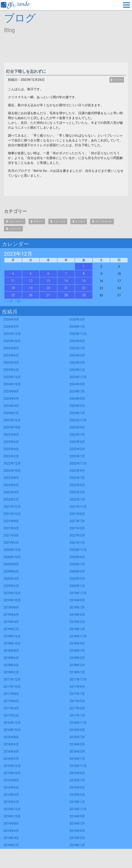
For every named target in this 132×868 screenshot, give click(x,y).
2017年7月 (77, 694)
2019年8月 (11, 607)
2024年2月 (11, 413)
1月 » (19, 301)
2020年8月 (11, 564)
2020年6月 (11, 571)
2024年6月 (11, 399)
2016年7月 (77, 737)
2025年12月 (12, 334)
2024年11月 (78, 377)
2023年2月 (11, 456)
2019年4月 (11, 622)
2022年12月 (12, 463)
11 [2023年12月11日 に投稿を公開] (13, 281)
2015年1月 (77, 802)
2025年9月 (77, 341)
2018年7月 (77, 651)
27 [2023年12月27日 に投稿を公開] (48, 295)
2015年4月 (11, 795)
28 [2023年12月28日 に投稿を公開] (66, 295)
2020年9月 (77, 557)
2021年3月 (77, 535)
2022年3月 (77, 492)
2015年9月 (77, 773)
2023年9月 (77, 427)
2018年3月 (77, 665)
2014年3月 (77, 838)
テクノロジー (16, 221)
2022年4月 (11, 492)
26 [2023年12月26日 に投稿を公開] (31, 295)
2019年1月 (77, 629)
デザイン (38, 221)
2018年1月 (77, 672)
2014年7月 (77, 823)
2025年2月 (11, 370)
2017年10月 (12, 687)
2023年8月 (11, 435)
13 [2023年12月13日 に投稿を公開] (48, 281)
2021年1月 (77, 543)
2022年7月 (77, 478)
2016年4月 (11, 751)
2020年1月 (77, 586)
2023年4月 (11, 449)
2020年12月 (12, 550)
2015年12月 (12, 766)
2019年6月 (11, 615)
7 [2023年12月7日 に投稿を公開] (66, 274)
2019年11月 (78, 593)
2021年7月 (77, 521)
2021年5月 (77, 528)
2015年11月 (78, 766)
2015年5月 (77, 787)
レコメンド (15, 229)
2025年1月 (77, 370)
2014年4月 (11, 838)
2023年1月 (77, 456)
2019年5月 (77, 615)
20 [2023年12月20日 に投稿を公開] (48, 288)
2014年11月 (78, 809)
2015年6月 (11, 787)
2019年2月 (11, 629)
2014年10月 (12, 816)
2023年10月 (12, 427)
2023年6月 (11, 442)
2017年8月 (11, 694)
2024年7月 (77, 391)
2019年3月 (77, 622)
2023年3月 (77, 449)
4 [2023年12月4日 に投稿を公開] (13, 274)
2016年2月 (11, 759)
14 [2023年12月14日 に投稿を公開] (66, 281)
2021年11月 (78, 507)
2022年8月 (11, 478)
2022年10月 (12, 471)
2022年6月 (11, 485)
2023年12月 (12, 420)
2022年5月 (77, 485)
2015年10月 (12, 773)
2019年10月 (12, 600)
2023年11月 (78, 420)
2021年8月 (11, 521)
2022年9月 (77, 471)
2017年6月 (11, 701)
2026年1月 (77, 327)
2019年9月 (77, 600)
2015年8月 (11, 780)
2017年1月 (77, 715)
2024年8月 (11, 391)
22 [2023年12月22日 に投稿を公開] (84, 288)
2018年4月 (11, 665)
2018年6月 (11, 658)
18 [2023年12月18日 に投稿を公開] (13, 288)
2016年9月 (77, 730)
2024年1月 (77, 413)
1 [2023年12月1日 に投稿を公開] (84, 266)
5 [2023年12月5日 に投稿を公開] (31, 274)
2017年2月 (11, 715)
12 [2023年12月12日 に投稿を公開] (31, 281)
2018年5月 (77, 658)
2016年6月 (11, 744)
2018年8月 (11, 651)
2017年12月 (12, 679)
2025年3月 (77, 363)
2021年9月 (77, 514)
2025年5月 (77, 355)
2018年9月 (77, 643)
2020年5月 (77, 571)
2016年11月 (78, 723)
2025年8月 (11, 348)
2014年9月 (77, 816)
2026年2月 (11, 327)
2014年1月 (77, 845)
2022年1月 (77, 499)
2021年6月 (11, 528)
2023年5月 (77, 442)
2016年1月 (77, 759)
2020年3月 (77, 579)
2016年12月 (12, 723)
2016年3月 (77, 751)
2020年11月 (78, 550)
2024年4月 (11, 406)
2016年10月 (12, 730)
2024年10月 (12, 384)
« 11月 (8, 301)
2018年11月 (78, 636)
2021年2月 (11, 543)
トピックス (118, 80)
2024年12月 (12, 377)
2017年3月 (77, 708)
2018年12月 (12, 636)
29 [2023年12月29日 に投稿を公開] (84, 295)
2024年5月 (77, 399)
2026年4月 (11, 319)
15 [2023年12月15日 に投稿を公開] (84, 281)
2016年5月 (77, 744)
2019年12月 (12, 593)
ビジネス (80, 221)
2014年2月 (11, 845)
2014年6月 (11, 831)
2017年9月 (77, 687)
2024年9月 (77, 384)
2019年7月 (77, 607)
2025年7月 (77, 348)
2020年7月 (77, 564)
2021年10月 (12, 514)
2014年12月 (12, 809)
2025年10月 (12, 341)
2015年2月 (11, 802)
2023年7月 (77, 435)
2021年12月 (12, 507)
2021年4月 (11, 535)
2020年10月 (12, 557)
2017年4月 (11, 708)
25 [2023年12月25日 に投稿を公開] (13, 295)
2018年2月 (11, 672)
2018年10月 (12, 643)
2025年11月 (78, 334)
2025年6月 (11, 355)
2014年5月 (77, 831)
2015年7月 (77, 780)
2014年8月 (11, 823)
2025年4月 (11, 363)
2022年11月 (78, 463)
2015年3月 (77, 795)
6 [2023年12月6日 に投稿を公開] (48, 274)
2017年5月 (77, 701)
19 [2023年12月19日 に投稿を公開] (31, 288)
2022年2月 (11, 499)
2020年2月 (11, 586)
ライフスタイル (103, 221)
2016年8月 (11, 737)
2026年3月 (77, 319)
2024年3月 (77, 406)
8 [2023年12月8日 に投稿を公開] (84, 274)
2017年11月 (78, 679)
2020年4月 (11, 579)
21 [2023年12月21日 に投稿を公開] (66, 288)
